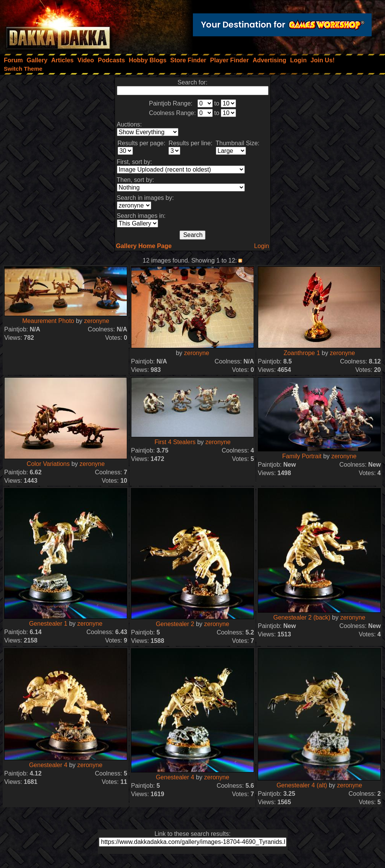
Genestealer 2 (175, 624)
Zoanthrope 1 (302, 353)
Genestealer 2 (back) (302, 617)
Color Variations (48, 464)
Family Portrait (302, 456)
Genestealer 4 (48, 765)
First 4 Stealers (175, 442)
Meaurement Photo (48, 321)
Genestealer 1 (48, 624)
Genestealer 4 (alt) (302, 785)
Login (261, 246)
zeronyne (97, 321)
